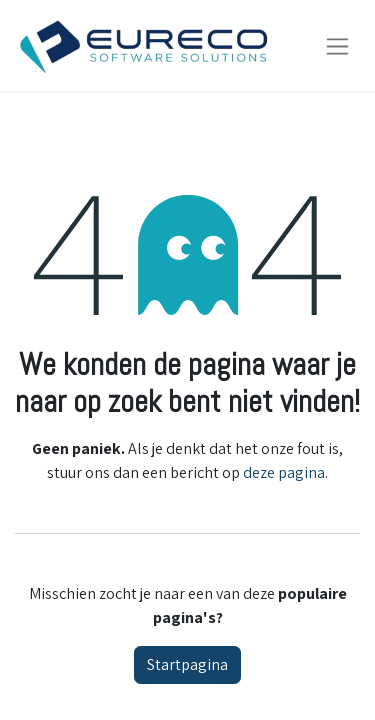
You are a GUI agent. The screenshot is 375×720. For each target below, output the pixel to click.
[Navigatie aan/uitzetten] (337, 45)
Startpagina (187, 664)
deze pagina (284, 472)
